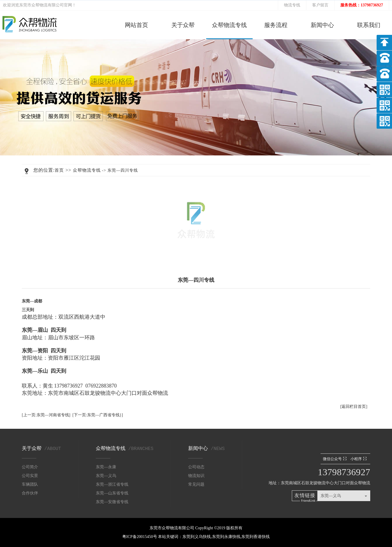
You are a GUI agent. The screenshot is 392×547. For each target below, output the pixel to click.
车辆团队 (30, 484)
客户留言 (320, 5)
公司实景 (30, 476)
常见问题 (196, 484)
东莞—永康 (106, 467)
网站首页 (136, 25)
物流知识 (196, 476)
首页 (59, 170)
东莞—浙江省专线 (112, 484)
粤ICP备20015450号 (140, 537)
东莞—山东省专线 (112, 493)
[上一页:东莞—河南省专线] (46, 415)
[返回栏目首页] (354, 407)
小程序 (359, 459)
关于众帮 (183, 25)
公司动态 (196, 467)
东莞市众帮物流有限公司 (42, 5)
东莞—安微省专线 (112, 502)
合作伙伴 (30, 493)
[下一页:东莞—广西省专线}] (98, 415)
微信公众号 (335, 459)
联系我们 (369, 25)
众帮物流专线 (229, 25)
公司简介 (30, 467)
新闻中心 (322, 25)
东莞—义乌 (106, 476)
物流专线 (292, 5)
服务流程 (276, 25)
